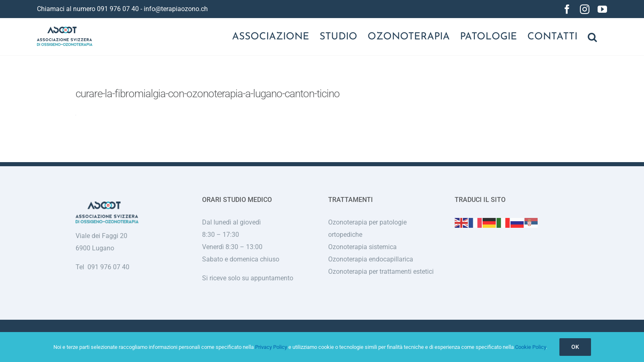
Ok (575, 347)
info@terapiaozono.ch (176, 9)
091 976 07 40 (118, 9)
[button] (592, 37)
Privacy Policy (271, 347)
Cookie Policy (530, 347)
